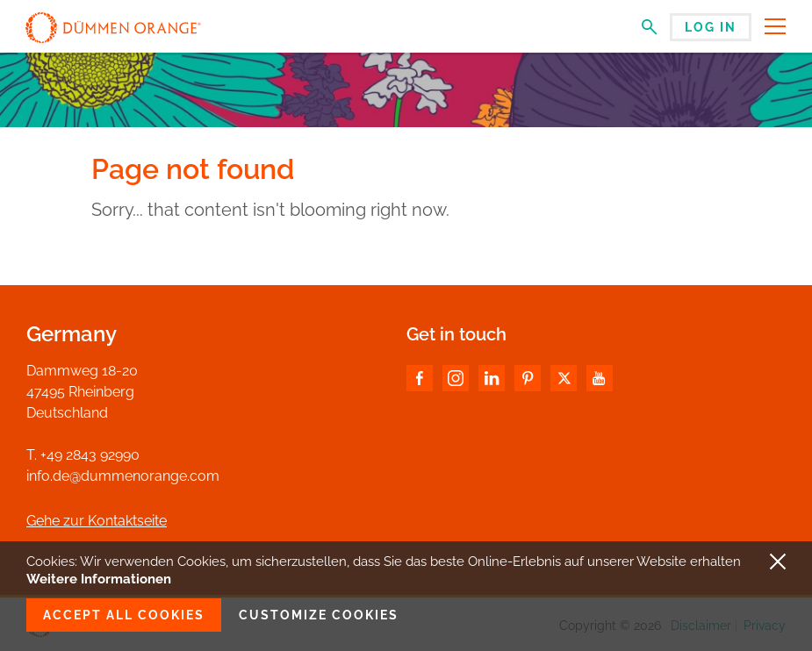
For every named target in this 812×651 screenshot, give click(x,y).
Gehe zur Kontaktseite (97, 521)
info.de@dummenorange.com (123, 476)
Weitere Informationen (99, 579)
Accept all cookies (124, 615)
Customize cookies (319, 615)
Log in (711, 27)
